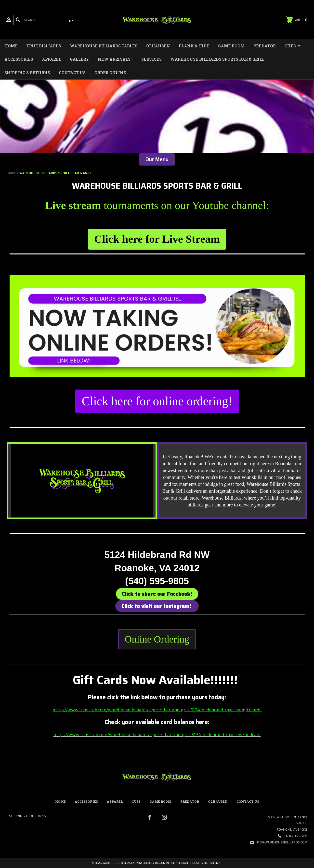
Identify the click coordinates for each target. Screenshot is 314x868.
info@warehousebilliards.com (281, 842)
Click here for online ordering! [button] (157, 401)
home (60, 801)
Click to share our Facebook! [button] (157, 594)
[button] (157, 239)
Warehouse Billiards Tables (104, 46)
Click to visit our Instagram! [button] (157, 606)
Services (151, 59)
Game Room (231, 46)
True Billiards (44, 46)
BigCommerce (165, 863)
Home (11, 46)
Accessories (19, 59)
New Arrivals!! (115, 59)
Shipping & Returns (27, 73)
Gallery (79, 59)
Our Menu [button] (157, 159)
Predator (265, 46)
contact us (248, 801)
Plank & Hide (194, 46)
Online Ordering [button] (157, 639)
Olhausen (158, 46)
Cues (293, 46)
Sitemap (216, 863)
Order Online (110, 73)
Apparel (52, 59)
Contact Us (72, 73)
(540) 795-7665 (295, 836)
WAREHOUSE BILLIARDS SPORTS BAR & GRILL (217, 59)
